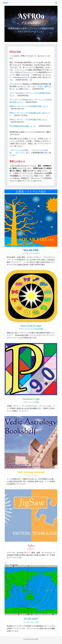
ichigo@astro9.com (20, 77)
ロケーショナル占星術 (19, 150)
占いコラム (20, 153)
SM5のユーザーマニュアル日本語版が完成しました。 (29, 106)
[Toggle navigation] (56, 3)
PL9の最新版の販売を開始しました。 (23, 126)
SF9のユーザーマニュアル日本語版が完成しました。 (29, 120)
